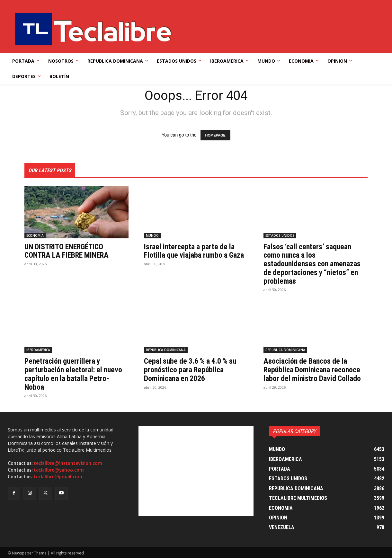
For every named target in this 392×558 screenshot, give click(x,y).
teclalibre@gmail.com (58, 476)
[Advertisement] (196, 470)
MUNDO (152, 235)
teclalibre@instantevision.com (68, 462)
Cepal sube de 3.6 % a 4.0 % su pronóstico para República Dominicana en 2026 (192, 369)
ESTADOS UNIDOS (280, 235)
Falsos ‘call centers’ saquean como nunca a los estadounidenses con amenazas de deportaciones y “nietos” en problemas (313, 264)
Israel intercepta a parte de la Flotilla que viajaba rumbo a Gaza (195, 251)
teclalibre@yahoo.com (59, 469)
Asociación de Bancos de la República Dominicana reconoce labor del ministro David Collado (313, 369)
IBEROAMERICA (38, 350)
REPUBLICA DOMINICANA (166, 350)
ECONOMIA (35, 235)
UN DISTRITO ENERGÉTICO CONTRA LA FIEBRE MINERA (68, 251)
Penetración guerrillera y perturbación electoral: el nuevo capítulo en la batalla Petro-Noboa (74, 373)
